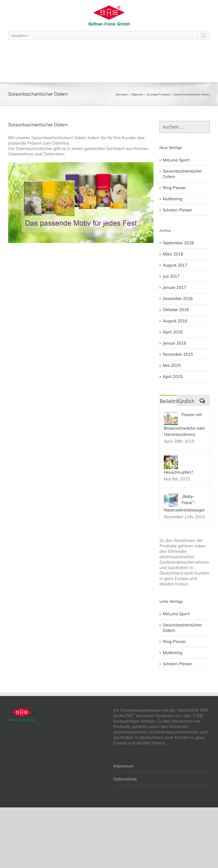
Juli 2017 (171, 276)
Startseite (122, 94)
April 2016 (173, 332)
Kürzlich (185, 401)
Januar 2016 (174, 343)
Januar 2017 (174, 287)
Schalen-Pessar (177, 210)
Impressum (123, 766)
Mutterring (173, 199)
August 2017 (175, 265)
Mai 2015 (172, 365)
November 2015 (178, 354)
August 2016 (175, 321)
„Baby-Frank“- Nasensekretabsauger (184, 503)
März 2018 (173, 254)
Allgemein (137, 94)
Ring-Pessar (174, 188)
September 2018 (178, 243)
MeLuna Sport (176, 160)
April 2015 (173, 377)
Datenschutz (125, 779)
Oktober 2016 (176, 310)
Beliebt (168, 401)
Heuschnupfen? (178, 472)
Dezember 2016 (178, 299)
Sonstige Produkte (158, 94)
